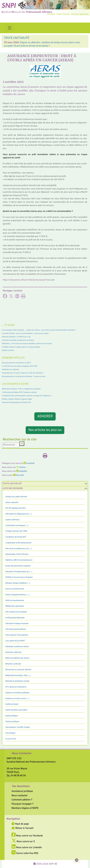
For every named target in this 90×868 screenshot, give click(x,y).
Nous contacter (20, 796)
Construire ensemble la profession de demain (18, 340)
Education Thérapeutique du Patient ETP (16, 402)
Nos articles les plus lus (45, 430)
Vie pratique (10, 733)
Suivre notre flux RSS (25, 853)
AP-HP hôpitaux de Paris (16, 508)
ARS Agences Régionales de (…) (19, 514)
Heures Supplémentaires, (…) (17, 595)
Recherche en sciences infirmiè (18, 670)
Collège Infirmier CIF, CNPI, (17, 531)
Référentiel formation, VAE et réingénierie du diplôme (21, 389)
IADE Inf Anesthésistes (15, 601)
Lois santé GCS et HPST (15, 641)
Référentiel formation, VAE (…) (18, 676)
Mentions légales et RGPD (25, 808)
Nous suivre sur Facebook (27, 836)
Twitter (21, 467)
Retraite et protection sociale (17, 681)
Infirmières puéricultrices (16, 629)
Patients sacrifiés (8, 350)
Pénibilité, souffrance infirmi (17, 647)
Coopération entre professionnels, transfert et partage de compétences (27, 395)
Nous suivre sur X (23, 842)
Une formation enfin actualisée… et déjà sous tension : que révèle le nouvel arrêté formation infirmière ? (39, 330)
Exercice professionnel (15, 589)
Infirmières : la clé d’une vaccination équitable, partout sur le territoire (27, 343)
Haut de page (20, 824)
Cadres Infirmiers (13, 520)
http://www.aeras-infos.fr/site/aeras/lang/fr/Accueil (29, 280)
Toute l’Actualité (12, 484)
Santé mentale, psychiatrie (16, 710)
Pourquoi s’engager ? (22, 804)
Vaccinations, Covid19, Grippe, (18, 727)
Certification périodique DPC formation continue (19, 392)
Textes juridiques (12, 722)
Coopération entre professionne (18, 543)
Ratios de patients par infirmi (17, 658)
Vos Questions (21, 786)
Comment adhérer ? (22, 800)
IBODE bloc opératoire (15, 606)
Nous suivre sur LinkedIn (27, 848)
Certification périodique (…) (17, 526)
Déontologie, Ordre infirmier (17, 554)
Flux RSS (19, 475)
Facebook (29, 463)
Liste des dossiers (13, 488)
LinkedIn (22, 471)
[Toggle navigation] (10, 28)
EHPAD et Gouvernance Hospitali (19, 577)
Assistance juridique (22, 791)
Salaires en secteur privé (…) (17, 699)
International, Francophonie (17, 635)
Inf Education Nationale (15, 618)
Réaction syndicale (13, 664)
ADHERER (45, 416)
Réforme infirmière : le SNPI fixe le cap (16, 337)
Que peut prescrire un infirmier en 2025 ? (17, 363)
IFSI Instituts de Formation (16, 612)
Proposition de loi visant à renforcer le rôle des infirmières (23, 373)
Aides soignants (12, 503)
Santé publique (12, 716)
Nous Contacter (22, 754)
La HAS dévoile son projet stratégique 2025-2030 (20, 366)
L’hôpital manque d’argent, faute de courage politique (21, 347)
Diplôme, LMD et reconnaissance (19, 560)
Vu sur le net (11, 739)
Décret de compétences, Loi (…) (19, 549)
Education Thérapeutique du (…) (19, 572)
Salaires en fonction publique (17, 693)
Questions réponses (13, 652)
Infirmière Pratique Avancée (17, 624)
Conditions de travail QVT (16, 537)
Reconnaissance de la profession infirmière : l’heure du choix (24, 376)
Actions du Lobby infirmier (16, 497)
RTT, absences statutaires (16, 687)
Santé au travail (12, 704)
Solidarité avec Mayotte (10, 369)
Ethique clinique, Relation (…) (18, 583)
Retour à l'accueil (22, 828)
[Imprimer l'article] (23, 297)
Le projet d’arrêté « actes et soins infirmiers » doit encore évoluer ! (26, 333)
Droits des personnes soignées (18, 566)
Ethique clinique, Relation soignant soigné (17, 399)
